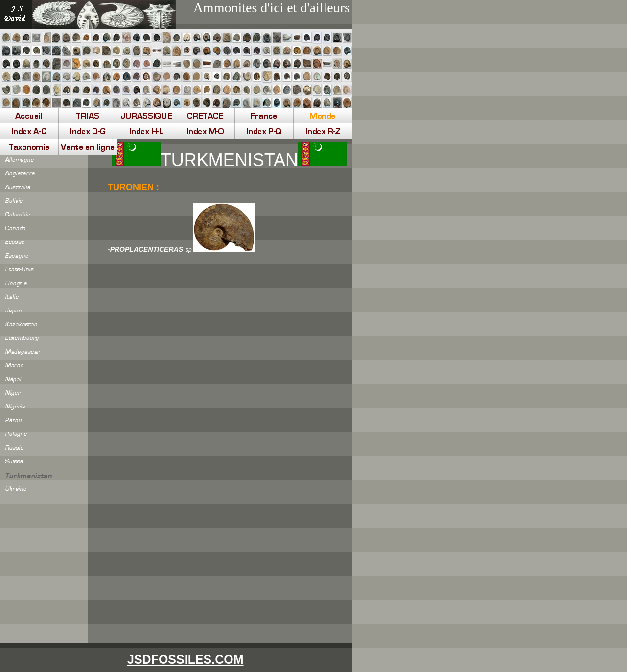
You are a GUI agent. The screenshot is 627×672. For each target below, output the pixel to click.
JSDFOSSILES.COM (186, 659)
